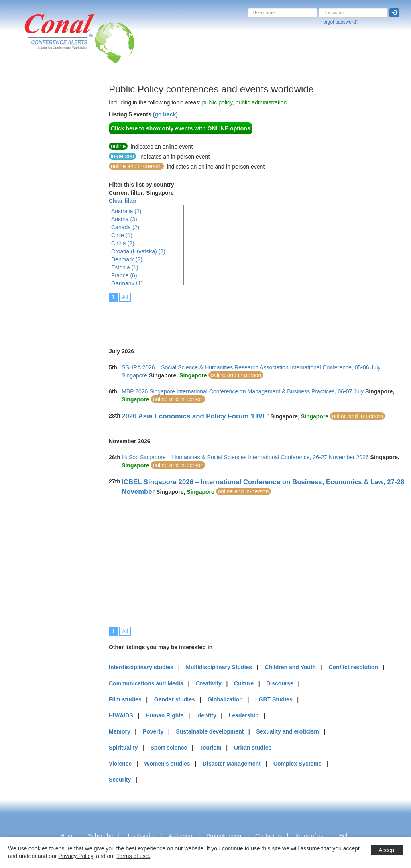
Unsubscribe (141, 836)
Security (120, 780)
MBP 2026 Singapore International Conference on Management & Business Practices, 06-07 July (243, 391)
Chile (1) (122, 235)
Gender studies (175, 699)
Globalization (225, 699)
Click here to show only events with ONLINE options (181, 128)
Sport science (169, 748)
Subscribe (100, 836)
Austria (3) (124, 219)
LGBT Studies (274, 699)
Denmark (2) (127, 259)
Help (345, 836)
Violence (120, 764)
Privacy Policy (75, 856)
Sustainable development (210, 731)
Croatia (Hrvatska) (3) (138, 251)
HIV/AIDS (121, 715)
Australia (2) (126, 211)
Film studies (125, 699)
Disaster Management (232, 764)
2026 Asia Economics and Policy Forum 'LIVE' (195, 416)
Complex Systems (298, 764)
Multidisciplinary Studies (219, 667)
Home (68, 836)
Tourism (211, 748)
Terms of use (310, 836)
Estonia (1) (125, 267)
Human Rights (165, 715)
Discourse (280, 683)
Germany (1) (127, 283)
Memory (120, 731)
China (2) (123, 243)
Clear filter (123, 201)
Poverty (153, 731)
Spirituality (123, 748)
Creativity (209, 683)
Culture (244, 683)
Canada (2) (125, 227)
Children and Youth (290, 667)
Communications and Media (146, 683)
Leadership (244, 715)
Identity (206, 715)
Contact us (269, 836)
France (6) (124, 275)
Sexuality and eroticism (287, 731)
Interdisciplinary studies (141, 667)
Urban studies (253, 748)
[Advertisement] (38, 204)
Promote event (225, 836)
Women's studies (167, 764)
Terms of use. (133, 856)
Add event (181, 836)
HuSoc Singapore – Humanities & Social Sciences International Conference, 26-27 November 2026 (245, 457)
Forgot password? (339, 22)
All (125, 297)
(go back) (165, 114)
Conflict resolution (353, 667)
